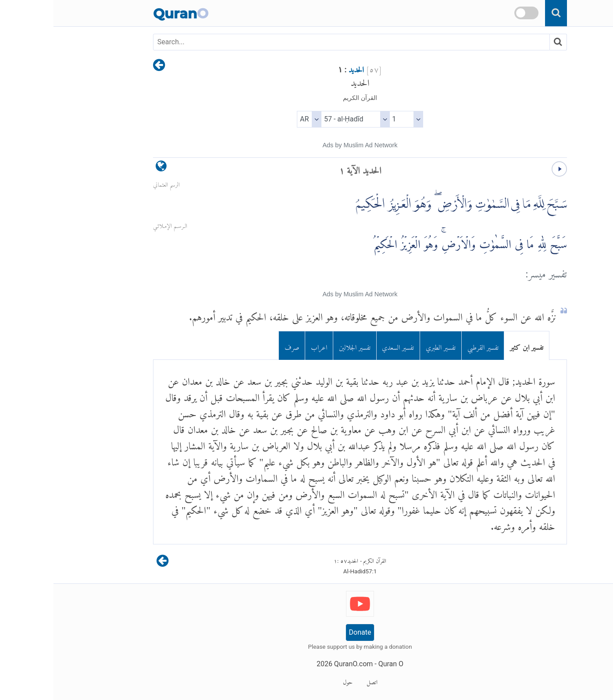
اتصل (319, 681)
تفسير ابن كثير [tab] (473, 346)
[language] (108, 168)
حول (294, 681)
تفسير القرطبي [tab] (429, 346)
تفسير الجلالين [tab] (301, 346)
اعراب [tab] (266, 346)
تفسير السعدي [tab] (344, 346)
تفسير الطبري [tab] (387, 346)
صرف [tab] (239, 346)
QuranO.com (300, 664)
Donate (307, 632)
